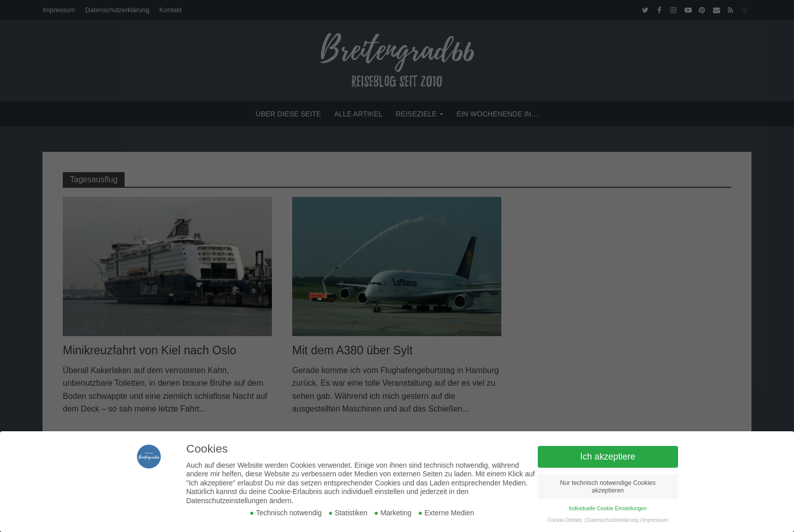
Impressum (655, 520)
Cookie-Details (565, 520)
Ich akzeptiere (608, 457)
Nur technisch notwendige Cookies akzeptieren (608, 487)
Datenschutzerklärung (613, 520)
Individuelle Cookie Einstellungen (608, 508)
